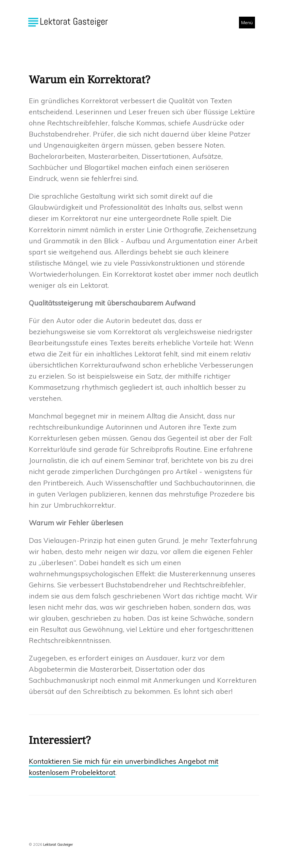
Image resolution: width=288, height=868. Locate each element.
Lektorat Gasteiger (58, 844)
